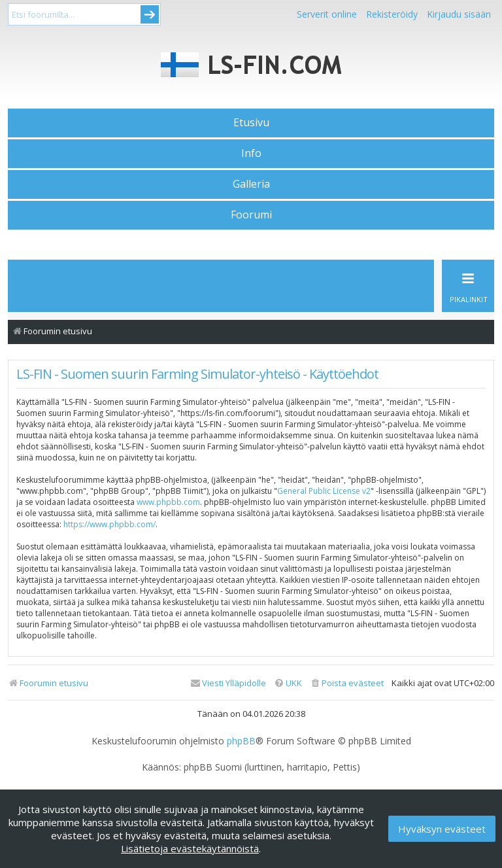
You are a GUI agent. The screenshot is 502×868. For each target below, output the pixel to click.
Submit (150, 14)
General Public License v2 (324, 491)
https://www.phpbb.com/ (109, 524)
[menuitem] (347, 683)
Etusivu (251, 122)
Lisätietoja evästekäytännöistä (190, 848)
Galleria (251, 184)
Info (251, 153)
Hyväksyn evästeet (442, 829)
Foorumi (251, 215)
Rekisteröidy (392, 14)
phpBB (241, 741)
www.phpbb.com (168, 502)
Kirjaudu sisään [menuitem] (459, 14)
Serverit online (327, 14)
